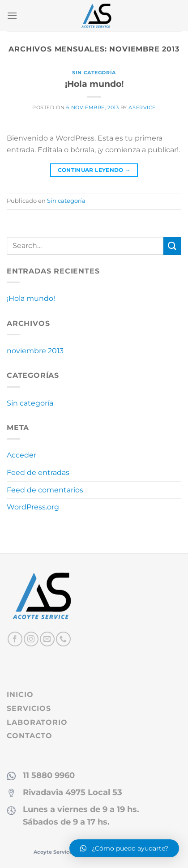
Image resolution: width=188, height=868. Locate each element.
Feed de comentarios (45, 490)
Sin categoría (94, 73)
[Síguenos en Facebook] (15, 639)
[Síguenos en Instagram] (31, 639)
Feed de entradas (38, 472)
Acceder (21, 455)
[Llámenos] (63, 639)
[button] (124, 848)
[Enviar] (172, 246)
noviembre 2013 (35, 351)
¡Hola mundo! (94, 84)
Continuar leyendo (94, 170)
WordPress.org (33, 507)
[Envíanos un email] (47, 639)
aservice (142, 107)
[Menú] (12, 15)
